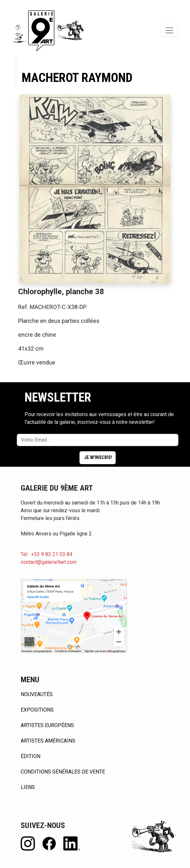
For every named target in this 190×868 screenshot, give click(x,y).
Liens (28, 787)
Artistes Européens (47, 725)
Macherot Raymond (77, 78)
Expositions (37, 710)
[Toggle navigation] (169, 30)
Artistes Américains (48, 741)
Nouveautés (37, 694)
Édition (31, 756)
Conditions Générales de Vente (63, 772)
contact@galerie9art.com (49, 562)
